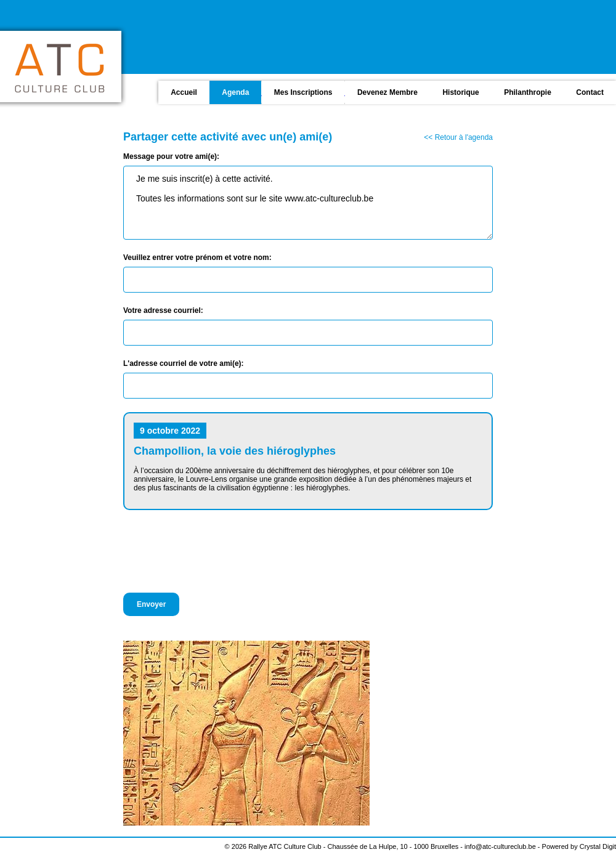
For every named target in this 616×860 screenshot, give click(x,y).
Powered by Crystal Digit (579, 846)
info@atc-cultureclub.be (500, 846)
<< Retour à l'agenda (458, 137)
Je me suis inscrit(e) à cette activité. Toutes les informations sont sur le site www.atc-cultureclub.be (308, 203)
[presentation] (217, 551)
